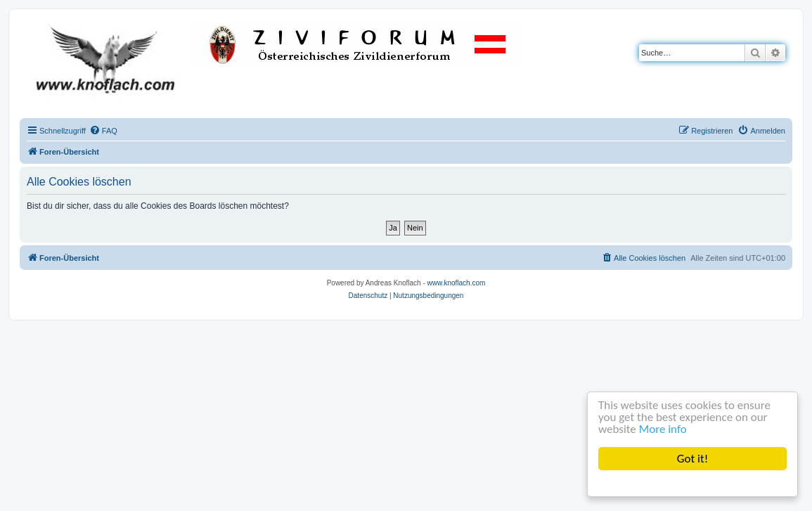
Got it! (692, 459)
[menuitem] (103, 131)
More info (663, 429)
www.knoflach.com (457, 283)
